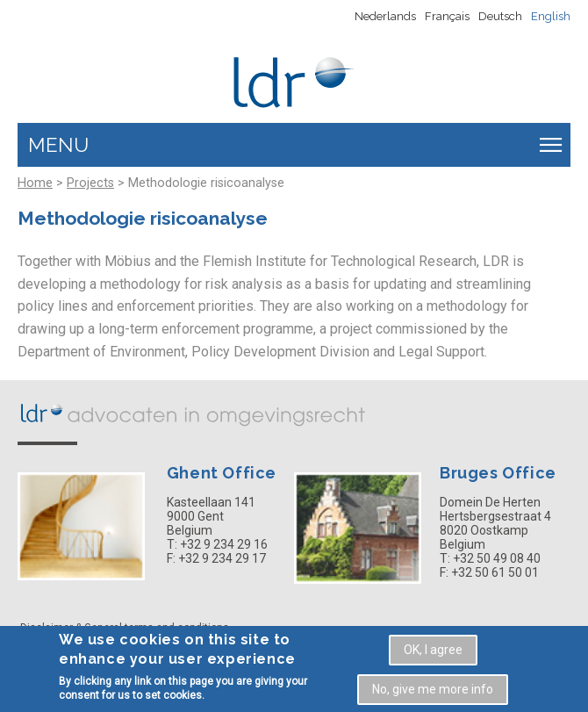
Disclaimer (47, 628)
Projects (90, 183)
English (551, 16)
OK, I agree (433, 654)
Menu (58, 145)
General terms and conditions (157, 628)
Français (447, 16)
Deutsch (500, 16)
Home (35, 183)
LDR (193, 413)
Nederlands (385, 16)
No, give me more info (433, 694)
